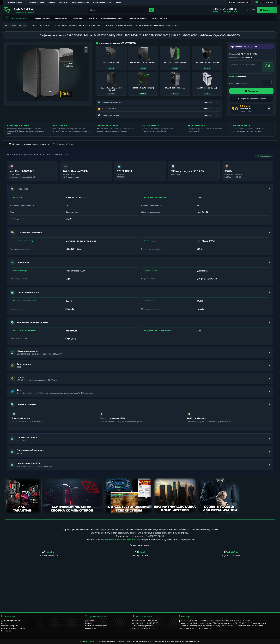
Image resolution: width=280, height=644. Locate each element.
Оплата (89, 623)
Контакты (63, 2)
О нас (4, 623)
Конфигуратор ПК (43, 18)
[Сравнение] (247, 10)
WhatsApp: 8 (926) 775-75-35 (145, 623)
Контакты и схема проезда (13, 628)
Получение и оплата (35, 2)
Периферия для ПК (138, 18)
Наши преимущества (80, 2)
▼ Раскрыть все (264, 156)
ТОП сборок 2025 (159, 18)
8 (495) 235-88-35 (155, 536)
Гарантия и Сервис (64, 144)
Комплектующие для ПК (113, 18)
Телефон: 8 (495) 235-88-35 (144, 621)
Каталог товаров (18, 18)
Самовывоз (90, 628)
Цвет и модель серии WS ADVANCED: (118, 43)
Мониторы (78, 18)
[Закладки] (253, 10)
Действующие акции (11, 621)
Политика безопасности (96, 626)
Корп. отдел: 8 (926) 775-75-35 (146, 628)
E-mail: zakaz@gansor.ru (142, 626)
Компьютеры (62, 18)
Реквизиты (6, 631)
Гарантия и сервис (15, 2)
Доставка (90, 621)
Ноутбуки (93, 18)
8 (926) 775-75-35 (231, 555)
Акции (119, 2)
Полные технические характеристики (29, 144)
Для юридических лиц (103, 2)
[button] (226, 9)
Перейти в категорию (15, 25)
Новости (52, 2)
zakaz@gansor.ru (140, 555)
